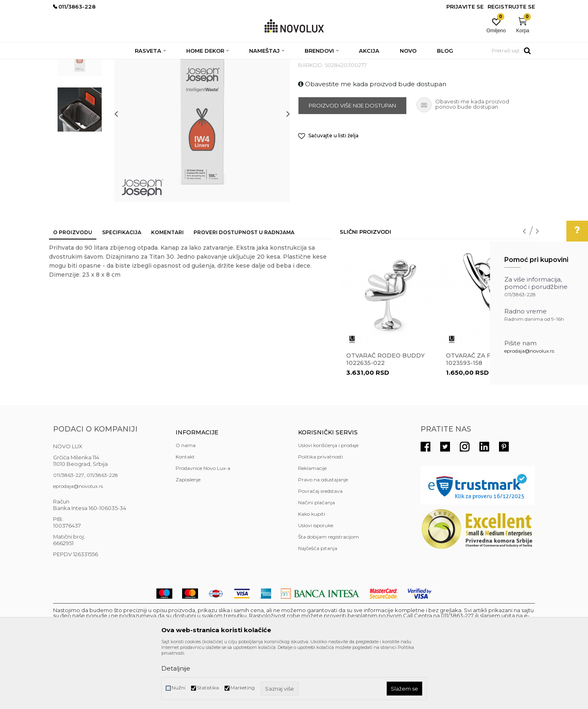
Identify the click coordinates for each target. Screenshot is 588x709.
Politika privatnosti (321, 516)
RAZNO (225, 64)
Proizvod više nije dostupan (352, 165)
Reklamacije (312, 527)
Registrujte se (511, 7)
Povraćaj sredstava (320, 550)
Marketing (243, 688)
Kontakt (185, 516)
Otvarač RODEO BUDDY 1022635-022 (385, 418)
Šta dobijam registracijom (329, 596)
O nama (186, 504)
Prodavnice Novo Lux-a (203, 527)
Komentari (167, 292)
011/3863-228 (102, 534)
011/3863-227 (69, 534)
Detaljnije (176, 668)
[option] (80, 113)
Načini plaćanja (316, 562)
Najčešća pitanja (318, 607)
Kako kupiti (312, 573)
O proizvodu (73, 292)
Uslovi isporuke (316, 585)
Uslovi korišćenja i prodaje (328, 504)
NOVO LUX (67, 64)
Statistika (208, 688)
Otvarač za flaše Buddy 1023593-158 (488, 418)
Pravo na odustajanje (323, 539)
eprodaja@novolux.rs (529, 351)
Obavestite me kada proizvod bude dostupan (372, 143)
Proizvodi (97, 64)
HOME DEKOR (132, 64)
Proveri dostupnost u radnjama (244, 292)
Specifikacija (122, 292)
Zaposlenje (188, 539)
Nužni (178, 688)
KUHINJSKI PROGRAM (183, 64)
